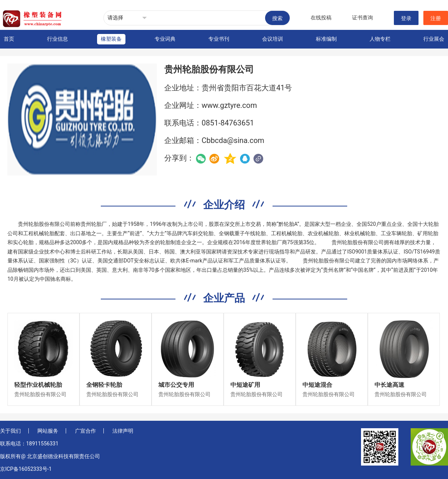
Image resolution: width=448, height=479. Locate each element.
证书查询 (363, 18)
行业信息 (57, 39)
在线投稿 (321, 18)
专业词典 (165, 39)
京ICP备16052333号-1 (26, 469)
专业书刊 (219, 39)
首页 (9, 39)
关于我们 (10, 431)
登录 (406, 18)
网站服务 (48, 431)
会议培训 (273, 39)
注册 (436, 18)
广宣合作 (85, 431)
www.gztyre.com (229, 105)
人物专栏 (380, 39)
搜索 (277, 18)
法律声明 (123, 431)
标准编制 (326, 39)
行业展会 (434, 39)
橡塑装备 (111, 39)
